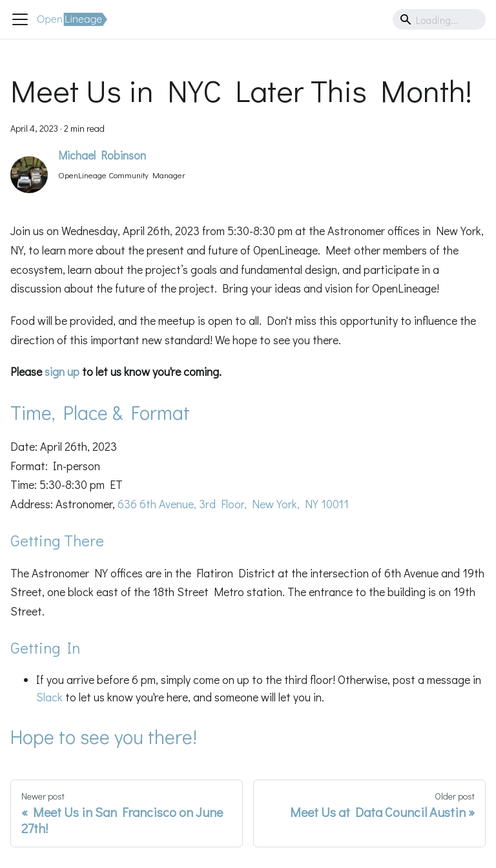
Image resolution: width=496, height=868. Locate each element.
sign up (62, 371)
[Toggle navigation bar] (20, 19)
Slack (49, 697)
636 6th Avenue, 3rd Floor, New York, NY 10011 (233, 504)
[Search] (439, 19)
